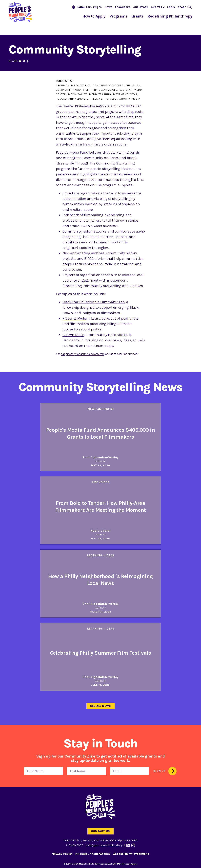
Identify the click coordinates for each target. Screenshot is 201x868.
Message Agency (130, 864)
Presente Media (75, 318)
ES (100, 7)
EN (95, 7)
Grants (138, 16)
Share (13, 61)
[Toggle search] (185, 7)
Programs (118, 16)
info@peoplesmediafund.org (105, 845)
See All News (101, 706)
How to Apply (94, 16)
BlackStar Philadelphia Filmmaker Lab (94, 302)
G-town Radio (73, 335)
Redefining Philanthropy (170, 16)
